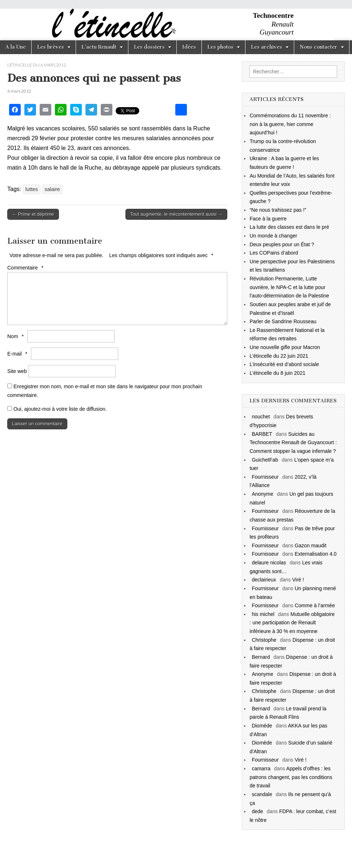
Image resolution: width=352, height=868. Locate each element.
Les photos (220, 47)
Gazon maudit (310, 545)
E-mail (18, 354)
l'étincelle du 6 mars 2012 (37, 65)
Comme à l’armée (315, 605)
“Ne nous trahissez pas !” (278, 210)
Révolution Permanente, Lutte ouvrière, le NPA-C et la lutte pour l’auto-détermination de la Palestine (289, 287)
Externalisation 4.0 (315, 554)
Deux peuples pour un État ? (282, 244)
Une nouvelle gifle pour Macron (285, 347)
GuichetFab (265, 460)
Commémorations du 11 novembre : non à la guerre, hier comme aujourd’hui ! (290, 124)
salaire (52, 189)
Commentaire (26, 268)
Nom (16, 336)
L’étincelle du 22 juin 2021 (279, 356)
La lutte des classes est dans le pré (289, 227)
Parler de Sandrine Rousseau (283, 321)
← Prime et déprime (33, 214)
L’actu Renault (99, 47)
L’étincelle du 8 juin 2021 (277, 373)
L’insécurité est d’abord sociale (284, 364)
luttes (32, 189)
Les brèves (51, 47)
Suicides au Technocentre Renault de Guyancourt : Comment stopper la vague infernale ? (293, 443)
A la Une (16, 47)
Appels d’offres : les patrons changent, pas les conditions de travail (291, 777)
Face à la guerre (268, 219)
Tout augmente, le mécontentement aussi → (176, 214)
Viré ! (298, 580)
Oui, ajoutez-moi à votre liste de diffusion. (57, 409)
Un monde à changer (273, 236)
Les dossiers (149, 47)
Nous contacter (319, 47)
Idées (189, 47)
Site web (17, 371)
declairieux (264, 580)
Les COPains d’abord (274, 253)
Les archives (267, 47)
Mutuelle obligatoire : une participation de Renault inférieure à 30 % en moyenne (292, 623)
